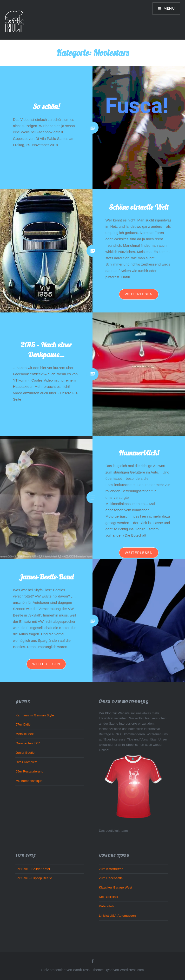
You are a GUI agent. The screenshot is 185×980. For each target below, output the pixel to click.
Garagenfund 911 (28, 743)
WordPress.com (132, 970)
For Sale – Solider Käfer (33, 869)
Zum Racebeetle (111, 878)
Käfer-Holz (106, 906)
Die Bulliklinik (108, 897)
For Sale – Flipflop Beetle (34, 878)
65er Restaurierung (29, 771)
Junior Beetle (25, 753)
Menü (169, 9)
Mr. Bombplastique (29, 781)
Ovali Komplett (26, 762)
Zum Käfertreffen (111, 869)
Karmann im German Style (35, 715)
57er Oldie (23, 724)
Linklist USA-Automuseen (117, 916)
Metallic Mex (24, 734)
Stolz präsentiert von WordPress (65, 970)
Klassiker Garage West (115, 887)
